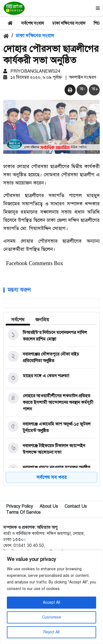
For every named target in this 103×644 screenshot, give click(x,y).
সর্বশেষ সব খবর (52, 478)
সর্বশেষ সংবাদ (33, 23)
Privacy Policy (20, 507)
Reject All (51, 632)
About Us (49, 507)
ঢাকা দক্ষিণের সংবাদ (69, 23)
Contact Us (76, 507)
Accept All (51, 602)
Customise (51, 617)
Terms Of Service (23, 514)
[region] (51, 597)
